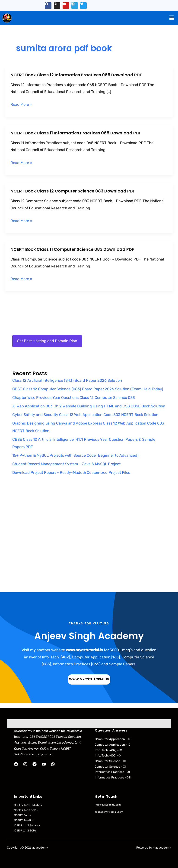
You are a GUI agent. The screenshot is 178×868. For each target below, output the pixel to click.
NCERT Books (23, 815)
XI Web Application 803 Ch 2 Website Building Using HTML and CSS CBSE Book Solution (89, 406)
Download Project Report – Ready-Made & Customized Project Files (71, 473)
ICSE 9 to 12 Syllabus (27, 825)
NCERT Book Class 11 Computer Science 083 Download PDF (72, 249)
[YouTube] (44, 764)
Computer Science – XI (110, 761)
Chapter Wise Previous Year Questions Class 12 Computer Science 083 (74, 398)
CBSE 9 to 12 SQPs (26, 810)
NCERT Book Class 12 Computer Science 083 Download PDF (73, 191)
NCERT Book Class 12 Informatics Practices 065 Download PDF (76, 75)
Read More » (21, 105)
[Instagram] (25, 764)
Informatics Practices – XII (113, 777)
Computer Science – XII (111, 767)
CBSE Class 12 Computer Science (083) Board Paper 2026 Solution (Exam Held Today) (88, 389)
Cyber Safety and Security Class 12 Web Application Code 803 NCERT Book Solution (85, 415)
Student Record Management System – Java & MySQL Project (66, 464)
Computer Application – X (112, 745)
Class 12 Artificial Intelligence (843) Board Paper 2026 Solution (67, 380)
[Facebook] (16, 764)
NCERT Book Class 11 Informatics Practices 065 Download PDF (76, 133)
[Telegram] (35, 764)
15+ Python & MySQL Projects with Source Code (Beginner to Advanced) (75, 455)
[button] (172, 18)
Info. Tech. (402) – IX (108, 750)
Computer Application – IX (113, 739)
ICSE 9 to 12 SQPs (25, 831)
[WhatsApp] (53, 764)
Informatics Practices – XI (112, 772)
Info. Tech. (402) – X (108, 755)
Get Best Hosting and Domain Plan (47, 341)
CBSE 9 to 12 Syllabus (28, 805)
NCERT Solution (24, 820)
